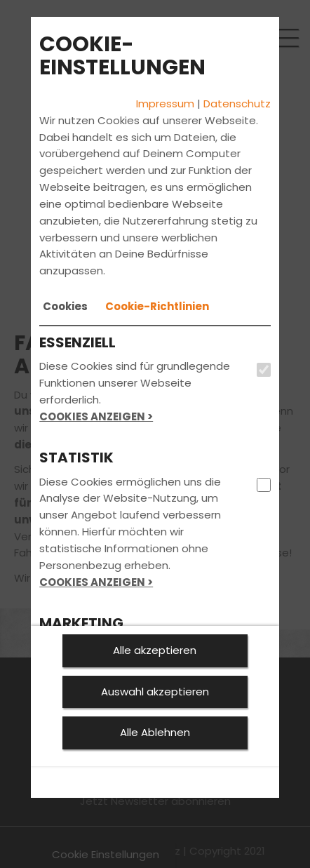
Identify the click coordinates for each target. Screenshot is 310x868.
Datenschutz (237, 104)
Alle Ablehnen (155, 732)
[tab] (65, 307)
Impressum (165, 104)
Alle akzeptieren (155, 650)
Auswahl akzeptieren (155, 692)
